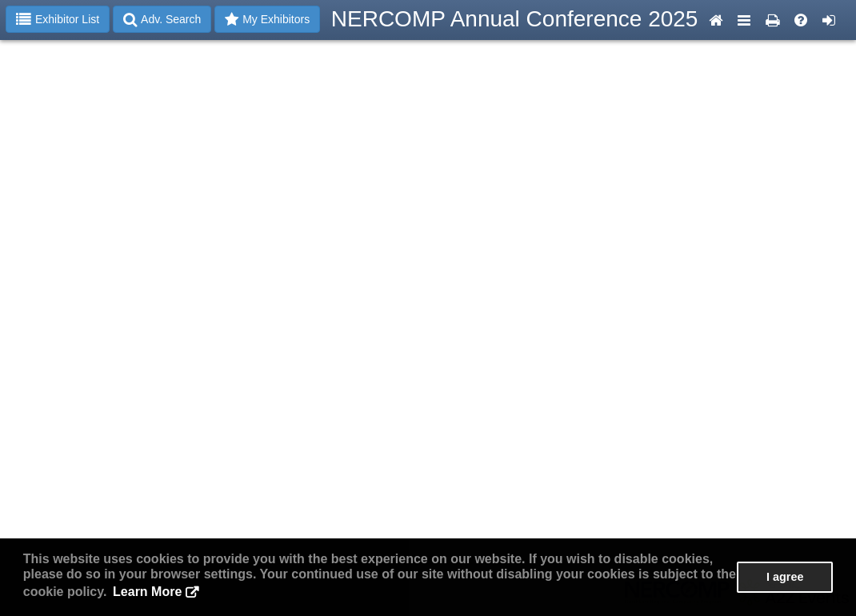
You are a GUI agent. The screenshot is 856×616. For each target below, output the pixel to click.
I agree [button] (785, 577)
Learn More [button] (147, 592)
